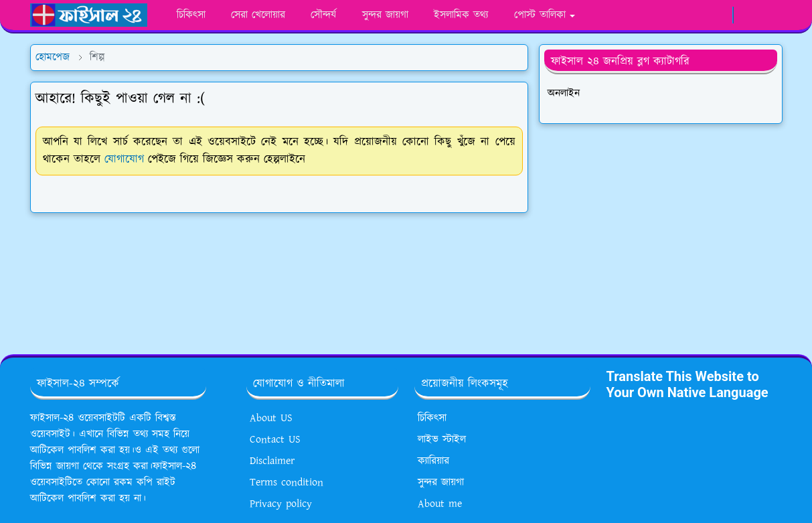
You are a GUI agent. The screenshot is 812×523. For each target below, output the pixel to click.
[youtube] (697, 15)
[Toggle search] (770, 15)
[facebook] (652, 15)
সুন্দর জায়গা (441, 482)
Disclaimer (272, 461)
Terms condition (287, 482)
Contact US (275, 440)
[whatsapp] (674, 15)
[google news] (719, 15)
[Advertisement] (661, 234)
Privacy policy (281, 504)
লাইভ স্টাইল (442, 440)
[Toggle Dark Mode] (747, 15)
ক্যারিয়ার (433, 461)
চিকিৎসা (432, 418)
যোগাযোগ (124, 159)
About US (271, 418)
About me (440, 504)
